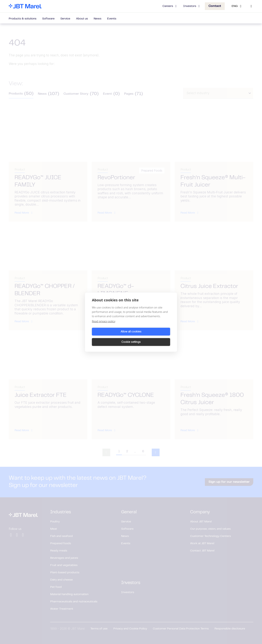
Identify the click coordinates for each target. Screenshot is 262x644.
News (98, 19)
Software (48, 19)
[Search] (251, 6)
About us (82, 19)
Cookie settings (151, 337)
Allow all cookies (111, 337)
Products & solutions (23, 19)
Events (112, 19)
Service (65, 19)
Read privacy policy (104, 326)
